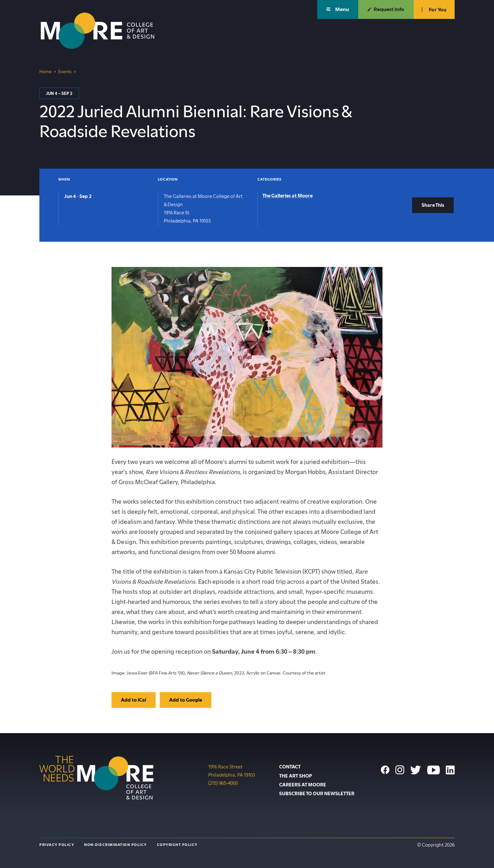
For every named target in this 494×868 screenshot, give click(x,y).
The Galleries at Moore (287, 196)
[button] (338, 9)
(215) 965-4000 (223, 783)
